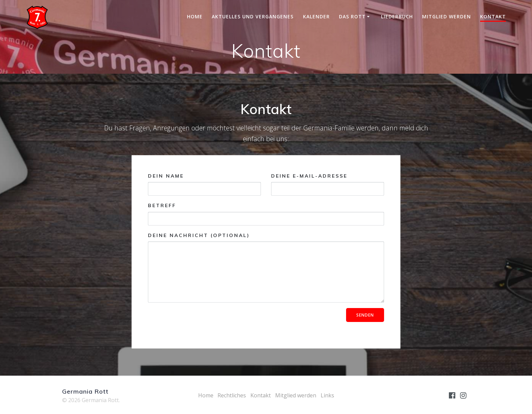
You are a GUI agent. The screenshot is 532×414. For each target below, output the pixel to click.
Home (195, 16)
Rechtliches (232, 395)
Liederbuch (397, 16)
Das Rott (352, 16)
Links (327, 395)
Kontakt (493, 16)
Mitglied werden (446, 16)
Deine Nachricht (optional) (266, 267)
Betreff (266, 214)
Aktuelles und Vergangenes (253, 16)
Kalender (316, 16)
